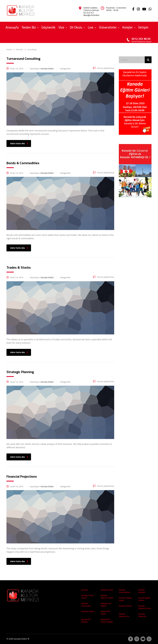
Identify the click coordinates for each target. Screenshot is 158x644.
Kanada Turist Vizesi (87, 597)
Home (9, 50)
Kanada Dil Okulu (105, 613)
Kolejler (127, 27)
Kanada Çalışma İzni (124, 615)
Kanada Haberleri (142, 615)
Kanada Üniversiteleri (125, 591)
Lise (91, 27)
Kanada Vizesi (107, 590)
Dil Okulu (76, 27)
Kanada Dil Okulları (86, 621)
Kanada (85, 590)
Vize (61, 27)
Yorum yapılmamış (104, 68)
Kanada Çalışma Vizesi (144, 607)
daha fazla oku (19, 143)
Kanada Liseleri (88, 611)
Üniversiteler (108, 27)
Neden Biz (29, 27)
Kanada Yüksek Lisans (125, 599)
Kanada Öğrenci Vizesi (107, 597)
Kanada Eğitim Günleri (144, 599)
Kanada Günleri (125, 606)
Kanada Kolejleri (142, 591)
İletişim (143, 27)
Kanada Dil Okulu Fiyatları (107, 621)
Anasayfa (12, 27)
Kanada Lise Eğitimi (106, 605)
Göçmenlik (48, 27)
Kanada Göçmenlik (86, 605)
